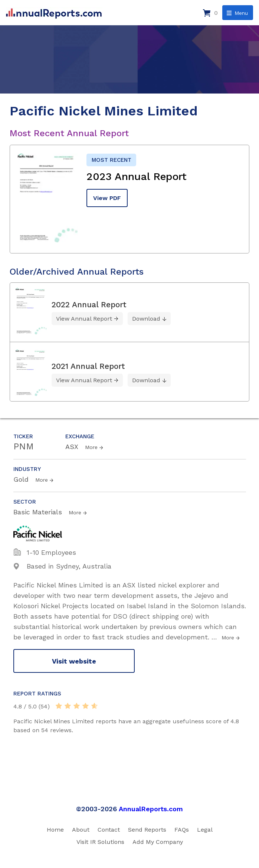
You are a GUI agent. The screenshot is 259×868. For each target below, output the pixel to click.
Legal (205, 830)
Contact (109, 830)
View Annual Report (84, 319)
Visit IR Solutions (100, 842)
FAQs (182, 830)
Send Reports (147, 830)
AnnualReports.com (151, 809)
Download (146, 319)
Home (55, 830)
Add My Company (158, 842)
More (91, 447)
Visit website (74, 661)
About (81, 830)
